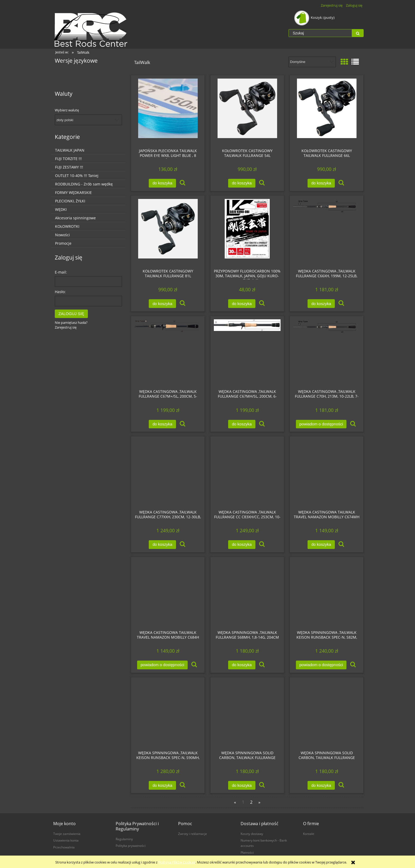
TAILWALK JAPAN (70, 150)
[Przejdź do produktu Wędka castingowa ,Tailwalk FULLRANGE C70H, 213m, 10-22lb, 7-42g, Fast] (327, 352)
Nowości (62, 235)
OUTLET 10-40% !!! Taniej (77, 176)
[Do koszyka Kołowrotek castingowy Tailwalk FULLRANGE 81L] (162, 304)
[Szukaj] (358, 33)
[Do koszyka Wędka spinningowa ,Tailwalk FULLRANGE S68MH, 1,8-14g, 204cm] (242, 665)
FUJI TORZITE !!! (68, 159)
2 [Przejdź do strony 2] (251, 802)
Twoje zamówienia (67, 834)
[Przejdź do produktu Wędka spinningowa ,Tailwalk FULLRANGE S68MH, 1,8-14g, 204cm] (247, 593)
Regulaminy (124, 839)
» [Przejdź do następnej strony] (259, 802)
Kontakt (309, 834)
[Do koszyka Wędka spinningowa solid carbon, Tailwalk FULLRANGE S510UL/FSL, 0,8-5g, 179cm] (242, 785)
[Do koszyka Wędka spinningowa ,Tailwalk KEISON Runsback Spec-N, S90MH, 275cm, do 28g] (162, 785)
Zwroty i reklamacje (193, 834)
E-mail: (61, 272)
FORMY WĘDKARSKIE (73, 192)
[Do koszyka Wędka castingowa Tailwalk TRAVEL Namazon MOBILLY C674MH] (321, 545)
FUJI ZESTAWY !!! (69, 167)
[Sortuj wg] (312, 62)
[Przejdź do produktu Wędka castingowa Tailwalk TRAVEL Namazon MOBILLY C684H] (168, 593)
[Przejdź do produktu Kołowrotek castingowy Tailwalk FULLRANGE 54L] (247, 112)
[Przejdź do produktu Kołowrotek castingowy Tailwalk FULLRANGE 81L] (168, 232)
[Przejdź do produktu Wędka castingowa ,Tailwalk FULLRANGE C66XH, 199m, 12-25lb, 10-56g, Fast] (327, 232)
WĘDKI (61, 209)
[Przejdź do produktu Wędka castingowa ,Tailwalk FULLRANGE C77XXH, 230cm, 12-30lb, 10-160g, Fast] (168, 473)
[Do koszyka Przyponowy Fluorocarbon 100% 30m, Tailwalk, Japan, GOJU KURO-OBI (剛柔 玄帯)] (242, 304)
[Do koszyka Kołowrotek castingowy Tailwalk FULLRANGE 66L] (321, 183)
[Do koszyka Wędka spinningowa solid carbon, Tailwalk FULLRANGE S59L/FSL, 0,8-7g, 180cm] (321, 785)
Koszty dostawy (252, 834)
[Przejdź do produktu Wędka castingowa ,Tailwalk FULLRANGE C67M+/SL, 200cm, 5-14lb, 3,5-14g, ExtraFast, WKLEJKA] (168, 352)
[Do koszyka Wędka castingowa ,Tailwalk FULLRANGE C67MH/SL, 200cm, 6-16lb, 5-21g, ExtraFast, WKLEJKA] (242, 424)
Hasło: (60, 292)
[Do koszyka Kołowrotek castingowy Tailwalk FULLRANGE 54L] (242, 183)
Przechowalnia (64, 847)
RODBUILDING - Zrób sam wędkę (84, 184)
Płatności (247, 852)
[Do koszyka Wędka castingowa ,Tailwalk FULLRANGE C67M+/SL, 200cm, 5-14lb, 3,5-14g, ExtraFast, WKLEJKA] (162, 424)
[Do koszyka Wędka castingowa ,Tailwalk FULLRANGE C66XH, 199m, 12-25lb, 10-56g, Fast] (321, 304)
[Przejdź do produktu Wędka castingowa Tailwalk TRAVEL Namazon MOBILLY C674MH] (327, 473)
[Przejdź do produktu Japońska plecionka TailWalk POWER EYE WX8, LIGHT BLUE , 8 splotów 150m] (168, 112)
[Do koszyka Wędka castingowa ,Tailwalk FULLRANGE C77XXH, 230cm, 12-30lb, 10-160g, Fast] (162, 545)
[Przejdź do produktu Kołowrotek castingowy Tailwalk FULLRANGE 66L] (327, 112)
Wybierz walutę (67, 110)
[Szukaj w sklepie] (320, 33)
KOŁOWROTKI (67, 226)
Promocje (63, 243)
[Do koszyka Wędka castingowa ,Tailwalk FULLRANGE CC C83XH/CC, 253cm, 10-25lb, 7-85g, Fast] (242, 545)
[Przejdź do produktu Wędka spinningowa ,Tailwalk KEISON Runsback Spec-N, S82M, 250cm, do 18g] (327, 593)
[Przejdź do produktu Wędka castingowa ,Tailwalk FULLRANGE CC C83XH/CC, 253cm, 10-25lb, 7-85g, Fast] (247, 473)
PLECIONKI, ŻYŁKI (70, 201)
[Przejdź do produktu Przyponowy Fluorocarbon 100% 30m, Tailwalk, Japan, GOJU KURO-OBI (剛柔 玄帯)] (247, 232)
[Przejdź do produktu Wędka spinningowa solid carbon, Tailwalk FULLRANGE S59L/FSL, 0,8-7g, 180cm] (327, 714)
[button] (182, 183)
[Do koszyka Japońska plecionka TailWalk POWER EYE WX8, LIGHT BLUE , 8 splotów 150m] (162, 183)
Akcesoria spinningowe (75, 218)
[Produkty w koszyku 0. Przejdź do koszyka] (315, 17)
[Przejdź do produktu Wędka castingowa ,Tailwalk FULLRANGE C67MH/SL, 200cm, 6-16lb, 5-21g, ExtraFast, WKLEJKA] (247, 352)
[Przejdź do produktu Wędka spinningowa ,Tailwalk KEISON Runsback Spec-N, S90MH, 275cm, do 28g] (168, 714)
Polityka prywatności (131, 846)
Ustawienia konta (66, 840)
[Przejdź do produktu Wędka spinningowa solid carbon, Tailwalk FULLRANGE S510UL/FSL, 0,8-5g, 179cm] (247, 714)
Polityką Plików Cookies (177, 862)
